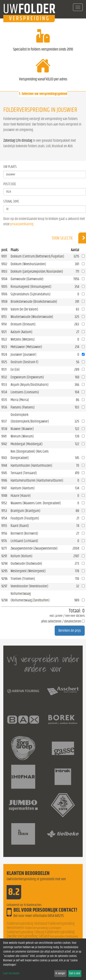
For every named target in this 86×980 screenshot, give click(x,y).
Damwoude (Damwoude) (27, 279)
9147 (4, 488)
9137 (4, 421)
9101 (4, 256)
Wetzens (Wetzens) (23, 339)
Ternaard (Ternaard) (24, 473)
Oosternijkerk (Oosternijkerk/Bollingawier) (30, 418)
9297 (4, 586)
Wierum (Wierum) (22, 436)
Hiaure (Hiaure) (21, 496)
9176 (4, 541)
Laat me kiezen (11, 973)
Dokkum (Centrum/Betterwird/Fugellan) (37, 256)
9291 (4, 556)
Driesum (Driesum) (23, 324)
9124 (4, 355)
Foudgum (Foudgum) (25, 518)
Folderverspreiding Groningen (43, 928)
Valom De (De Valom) (24, 309)
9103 (4, 271)
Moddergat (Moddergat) (27, 444)
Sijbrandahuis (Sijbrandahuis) (31, 294)
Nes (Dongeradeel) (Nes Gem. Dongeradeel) (30, 455)
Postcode (10, 184)
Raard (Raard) (20, 526)
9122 (4, 339)
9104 (4, 279)
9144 (4, 465)
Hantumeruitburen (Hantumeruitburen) (37, 480)
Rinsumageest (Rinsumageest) (31, 287)
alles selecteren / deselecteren (61, 621)
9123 (4, 347)
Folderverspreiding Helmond (27, 924)
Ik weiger (60, 973)
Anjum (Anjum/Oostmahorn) (30, 385)
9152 (4, 503)
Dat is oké (75, 973)
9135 (4, 400)
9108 (4, 302)
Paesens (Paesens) (23, 407)
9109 (4, 309)
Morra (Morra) (20, 400)
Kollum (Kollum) (21, 556)
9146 (4, 480)
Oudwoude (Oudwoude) (26, 563)
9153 (4, 511)
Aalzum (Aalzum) (21, 332)
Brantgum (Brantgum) (25, 511)
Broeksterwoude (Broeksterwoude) (34, 302)
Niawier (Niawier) (22, 429)
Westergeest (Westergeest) (28, 571)
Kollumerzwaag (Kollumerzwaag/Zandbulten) (30, 597)
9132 (4, 377)
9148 (4, 496)
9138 (4, 429)
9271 (4, 548)
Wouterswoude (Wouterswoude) (32, 317)
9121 (4, 332)
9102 (4, 264)
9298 (5, 600)
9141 (4, 436)
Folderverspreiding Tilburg (25, 932)
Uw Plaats (10, 167)
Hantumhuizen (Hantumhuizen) (31, 465)
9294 (4, 563)
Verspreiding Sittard (33, 936)
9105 (4, 287)
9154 (4, 518)
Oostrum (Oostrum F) (24, 362)
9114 (4, 324)
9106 (4, 294)
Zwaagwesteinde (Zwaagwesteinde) (34, 548)
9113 (4, 317)
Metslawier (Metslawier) (26, 347)
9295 (4, 571)
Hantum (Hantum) (23, 488)
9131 (4, 369)
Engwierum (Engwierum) (27, 377)
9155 (4, 526)
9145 (4, 473)
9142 (4, 444)
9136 (4, 407)
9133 (4, 385)
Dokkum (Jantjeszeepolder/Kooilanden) (37, 271)
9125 (4, 362)
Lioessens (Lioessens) (25, 392)
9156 (4, 533)
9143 (4, 458)
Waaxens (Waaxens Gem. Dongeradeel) (36, 503)
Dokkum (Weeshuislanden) (28, 264)
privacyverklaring (22, 224)
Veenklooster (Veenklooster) (29, 586)
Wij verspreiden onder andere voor (43, 664)
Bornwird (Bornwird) (24, 533)
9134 (4, 392)
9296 (4, 579)
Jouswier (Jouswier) (23, 355)
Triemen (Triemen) (23, 579)
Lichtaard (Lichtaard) (24, 541)
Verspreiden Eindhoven (64, 936)
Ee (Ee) (15, 369)
